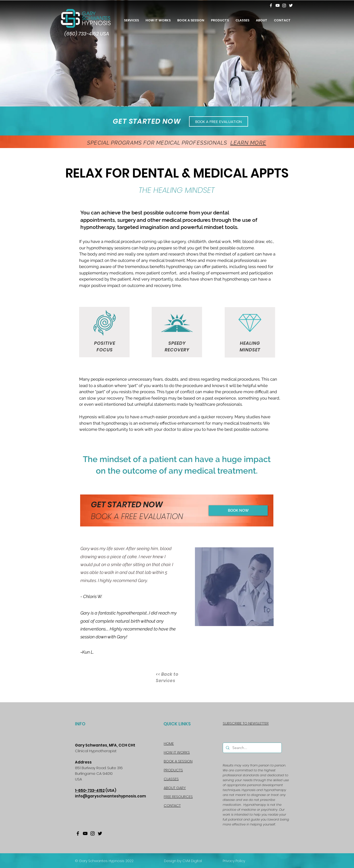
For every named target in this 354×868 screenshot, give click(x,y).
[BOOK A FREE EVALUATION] (219, 121)
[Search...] (252, 748)
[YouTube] (278, 5)
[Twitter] (291, 5)
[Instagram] (284, 5)
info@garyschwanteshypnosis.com (111, 796)
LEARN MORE (248, 143)
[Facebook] (271, 5)
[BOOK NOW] (238, 510)
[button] (261, 18)
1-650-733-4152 (90, 790)
